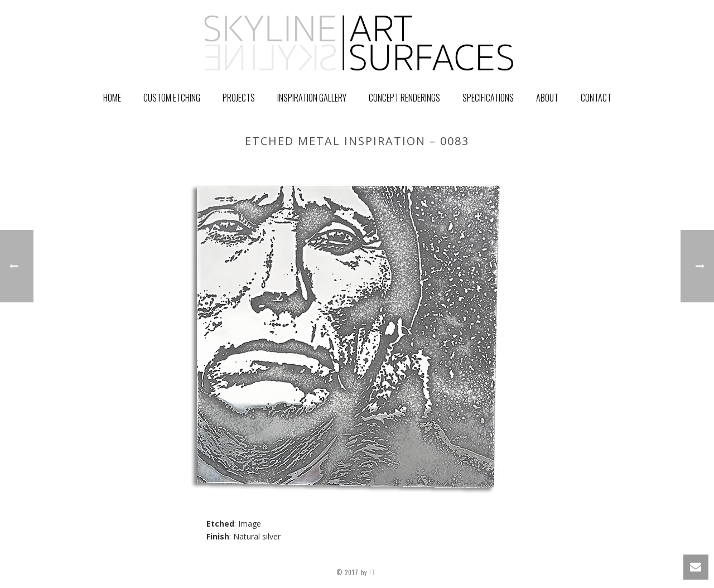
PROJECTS (239, 98)
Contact (596, 98)
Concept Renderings (404, 98)
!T (373, 572)
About (547, 98)
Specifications (488, 98)
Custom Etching (172, 98)
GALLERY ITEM (504, 165)
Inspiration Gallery (312, 98)
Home (112, 98)
